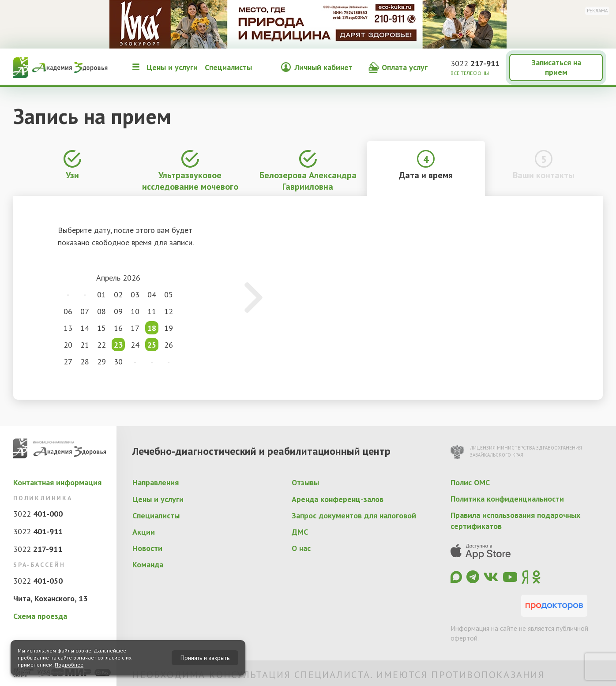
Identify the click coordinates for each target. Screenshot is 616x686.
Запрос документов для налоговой (354, 515)
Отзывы (305, 482)
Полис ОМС (470, 482)
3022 (475, 63)
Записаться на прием (556, 67)
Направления (156, 482)
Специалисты (228, 67)
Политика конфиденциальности (507, 499)
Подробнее (69, 665)
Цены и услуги (172, 67)
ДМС (300, 532)
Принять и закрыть (205, 658)
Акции (144, 532)
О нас (301, 548)
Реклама (597, 11)
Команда (148, 564)
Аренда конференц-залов (338, 499)
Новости (147, 548)
